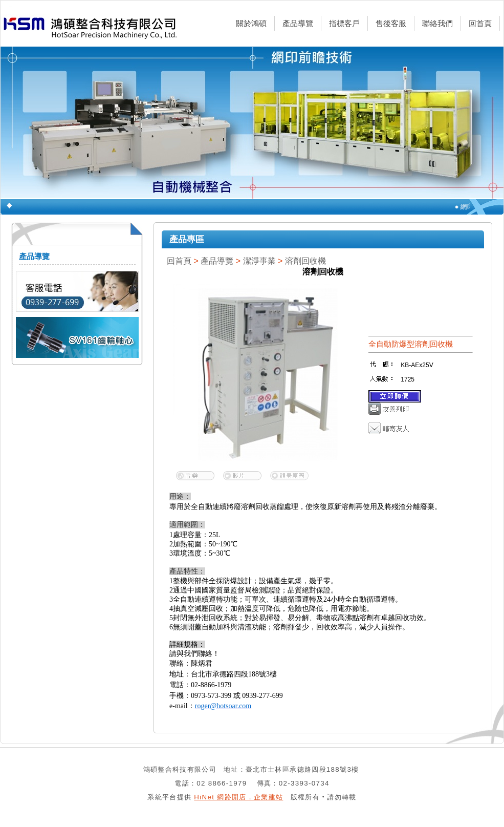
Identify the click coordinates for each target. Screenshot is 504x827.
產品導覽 (298, 23)
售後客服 (391, 23)
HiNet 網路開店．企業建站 (238, 797)
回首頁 (480, 23)
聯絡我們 (437, 23)
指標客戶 (344, 23)
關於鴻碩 (251, 23)
